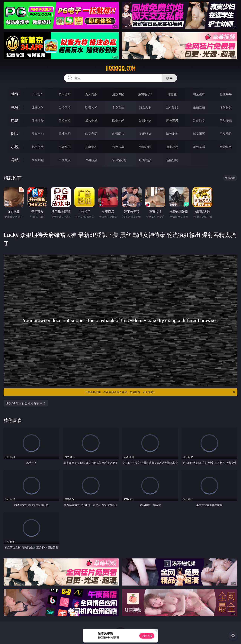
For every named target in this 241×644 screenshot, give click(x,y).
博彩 (15, 94)
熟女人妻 (145, 107)
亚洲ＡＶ (38, 107)
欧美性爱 (118, 121)
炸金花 (172, 94)
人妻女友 (91, 147)
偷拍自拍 (65, 121)
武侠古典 (118, 147)
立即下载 (147, 636)
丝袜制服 (172, 107)
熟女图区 (199, 134)
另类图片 (226, 134)
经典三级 (172, 121)
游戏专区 (118, 94)
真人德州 (65, 94)
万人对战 (91, 94)
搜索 (169, 78)
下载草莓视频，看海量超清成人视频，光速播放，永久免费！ (160, 392)
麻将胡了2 (145, 94)
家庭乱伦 (65, 147)
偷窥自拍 (38, 134)
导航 (15, 160)
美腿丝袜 (145, 134)
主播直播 (199, 107)
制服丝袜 (145, 121)
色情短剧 (172, 160)
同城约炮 (38, 160)
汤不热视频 (118, 160)
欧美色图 (91, 134)
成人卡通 (91, 121)
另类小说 (172, 147)
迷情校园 (145, 147)
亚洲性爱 (38, 121)
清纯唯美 (172, 134)
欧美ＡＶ (91, 107)
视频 (15, 107)
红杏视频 (145, 160)
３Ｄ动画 (118, 107)
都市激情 (38, 147)
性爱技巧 (226, 147)
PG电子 (38, 94)
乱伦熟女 (199, 121)
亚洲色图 (65, 134)
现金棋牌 (199, 94)
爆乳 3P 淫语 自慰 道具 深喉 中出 (26, 403)
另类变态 (226, 121)
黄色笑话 (199, 147)
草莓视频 (91, 160)
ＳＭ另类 (226, 107)
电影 (15, 120)
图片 (15, 134)
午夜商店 (65, 160)
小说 (15, 147)
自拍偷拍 (65, 107)
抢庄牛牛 (226, 94)
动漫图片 (118, 134)
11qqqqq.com (120, 68)
